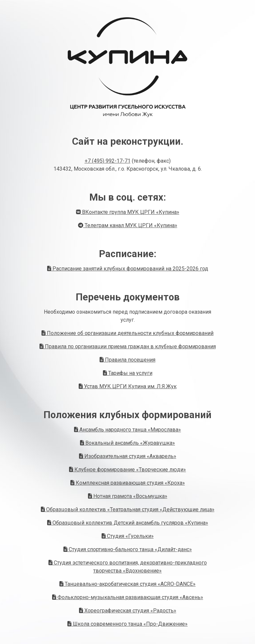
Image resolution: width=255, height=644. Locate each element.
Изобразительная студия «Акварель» (128, 456)
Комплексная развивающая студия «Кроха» (128, 483)
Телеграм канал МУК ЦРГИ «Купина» (128, 225)
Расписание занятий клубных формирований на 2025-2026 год (128, 269)
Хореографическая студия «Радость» (128, 611)
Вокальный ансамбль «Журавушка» (127, 443)
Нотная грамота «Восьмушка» (128, 496)
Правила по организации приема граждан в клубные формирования (128, 346)
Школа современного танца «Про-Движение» (127, 624)
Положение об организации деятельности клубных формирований (127, 333)
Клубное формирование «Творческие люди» (127, 470)
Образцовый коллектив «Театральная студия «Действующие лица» (128, 509)
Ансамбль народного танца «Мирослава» (127, 430)
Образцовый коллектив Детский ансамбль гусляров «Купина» (128, 523)
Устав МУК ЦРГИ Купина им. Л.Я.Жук (128, 386)
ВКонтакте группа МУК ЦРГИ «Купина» (128, 212)
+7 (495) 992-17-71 (108, 161)
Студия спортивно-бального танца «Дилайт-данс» (128, 549)
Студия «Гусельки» (128, 536)
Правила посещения (127, 360)
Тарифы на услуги (128, 373)
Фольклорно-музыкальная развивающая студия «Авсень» (128, 597)
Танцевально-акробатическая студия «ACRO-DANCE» (127, 584)
